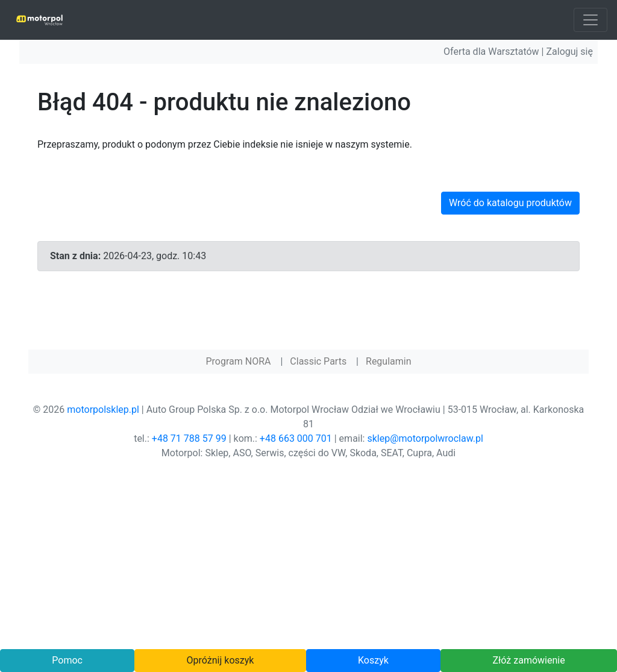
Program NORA (238, 361)
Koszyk (373, 660)
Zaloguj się (569, 52)
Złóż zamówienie (528, 660)
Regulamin (389, 361)
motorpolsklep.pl (103, 410)
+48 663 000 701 (296, 438)
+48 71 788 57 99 (189, 438)
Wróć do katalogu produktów (510, 203)
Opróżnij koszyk (221, 660)
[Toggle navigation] (590, 20)
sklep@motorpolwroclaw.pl (425, 438)
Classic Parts (318, 361)
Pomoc (67, 660)
